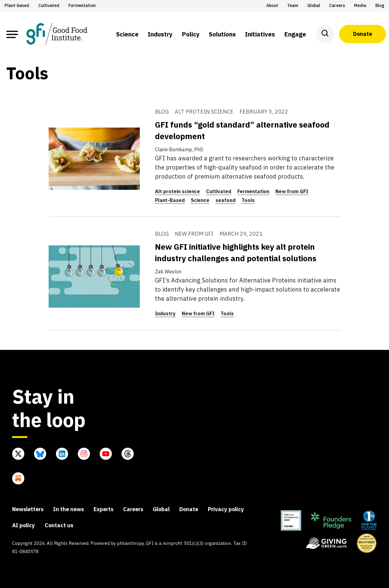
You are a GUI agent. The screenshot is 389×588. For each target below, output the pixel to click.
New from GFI (292, 191)
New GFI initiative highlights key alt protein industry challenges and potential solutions (236, 252)
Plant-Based (170, 200)
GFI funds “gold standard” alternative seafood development (242, 130)
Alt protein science (177, 191)
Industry (165, 313)
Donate (363, 34)
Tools (248, 200)
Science (200, 200)
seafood (225, 200)
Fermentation (253, 191)
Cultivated (219, 191)
